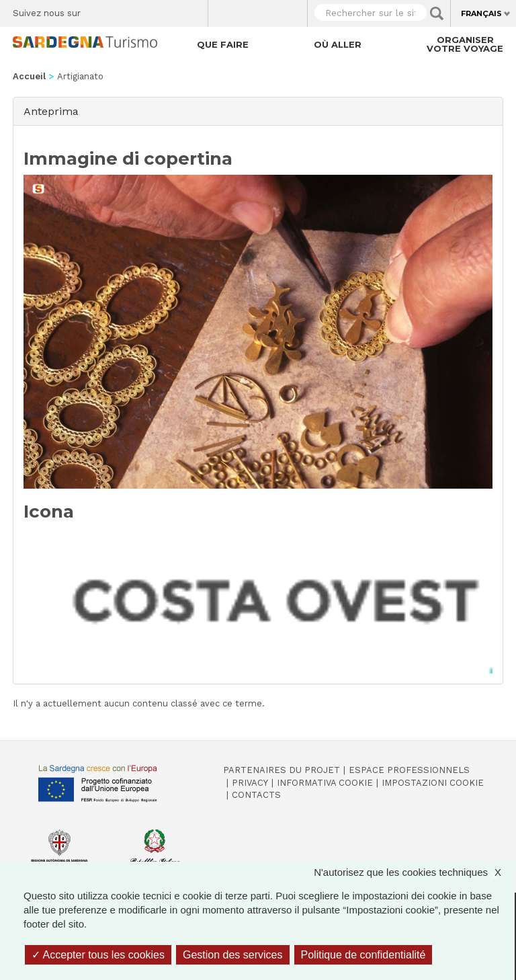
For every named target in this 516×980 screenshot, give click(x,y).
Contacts (256, 795)
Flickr (169, 10)
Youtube (192, 10)
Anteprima (51, 111)
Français (481, 13)
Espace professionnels (409, 770)
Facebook (98, 10)
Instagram (145, 10)
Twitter (122, 10)
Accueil (29, 76)
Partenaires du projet (282, 770)
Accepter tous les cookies (98, 955)
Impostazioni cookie (433, 783)
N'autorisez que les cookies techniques (414, 872)
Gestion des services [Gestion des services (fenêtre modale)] (233, 955)
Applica (437, 13)
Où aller (338, 44)
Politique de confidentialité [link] (363, 955)
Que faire (223, 44)
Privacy (250, 783)
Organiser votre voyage (465, 44)
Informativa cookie (325, 783)
